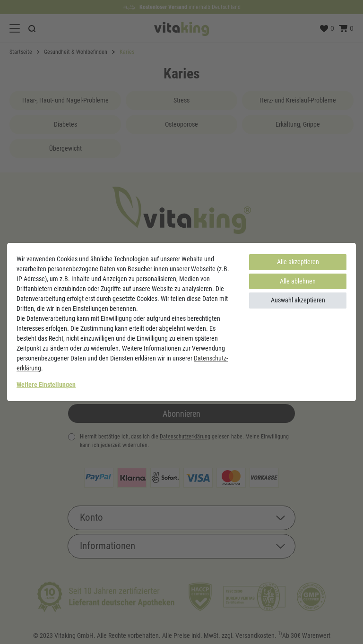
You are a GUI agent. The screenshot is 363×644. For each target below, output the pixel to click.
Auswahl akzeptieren (298, 300)
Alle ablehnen (298, 281)
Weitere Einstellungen (46, 385)
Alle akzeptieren (298, 262)
